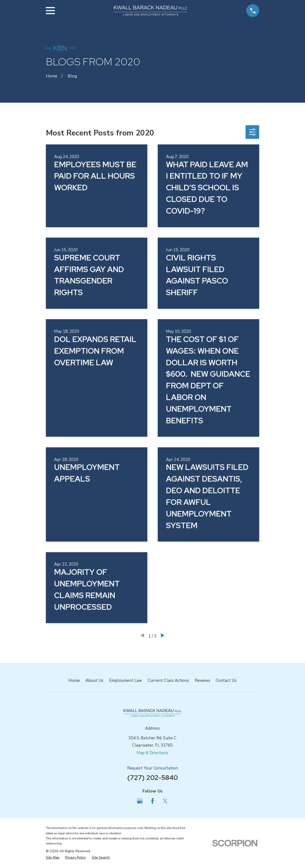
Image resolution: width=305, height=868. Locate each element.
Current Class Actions (168, 680)
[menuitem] (53, 858)
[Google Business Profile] (140, 801)
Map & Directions (152, 753)
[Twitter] (165, 801)
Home (74, 680)
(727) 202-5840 (152, 777)
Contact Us (226, 680)
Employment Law (126, 680)
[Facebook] (153, 801)
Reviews (202, 680)
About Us (94, 680)
